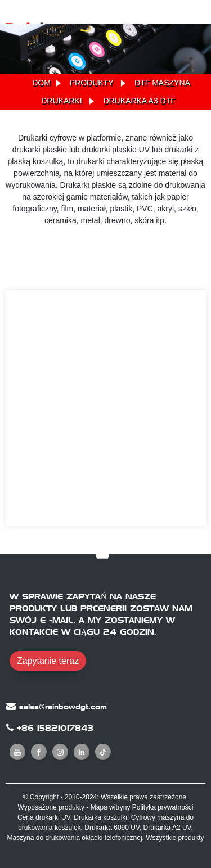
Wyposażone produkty (51, 807)
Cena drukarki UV (44, 817)
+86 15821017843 (55, 728)
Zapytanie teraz (48, 661)
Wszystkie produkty (175, 838)
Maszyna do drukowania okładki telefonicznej (74, 838)
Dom (41, 83)
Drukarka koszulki (100, 817)
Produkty (92, 83)
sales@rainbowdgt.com (63, 707)
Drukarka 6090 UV (112, 828)
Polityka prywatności (163, 807)
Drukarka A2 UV (167, 828)
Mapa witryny (111, 807)
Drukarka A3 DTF (139, 101)
